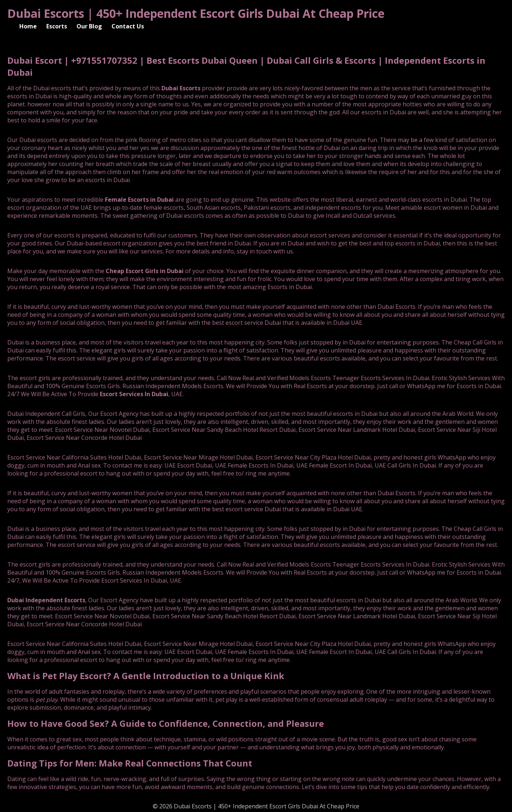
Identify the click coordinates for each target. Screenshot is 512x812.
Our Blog (89, 26)
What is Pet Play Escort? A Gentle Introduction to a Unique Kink (146, 676)
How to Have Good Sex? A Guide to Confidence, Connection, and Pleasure (166, 723)
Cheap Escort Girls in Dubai (145, 271)
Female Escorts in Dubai (139, 200)
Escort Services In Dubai (134, 394)
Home (28, 26)
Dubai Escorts (181, 88)
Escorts (57, 26)
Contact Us (128, 26)
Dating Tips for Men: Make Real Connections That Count (130, 763)
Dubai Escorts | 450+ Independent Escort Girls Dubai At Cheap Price (196, 13)
